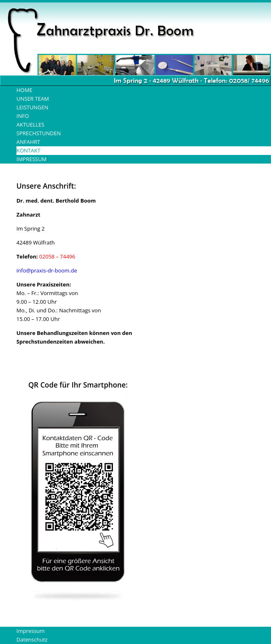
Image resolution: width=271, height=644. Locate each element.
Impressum (32, 159)
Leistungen (32, 107)
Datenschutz (32, 639)
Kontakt (28, 150)
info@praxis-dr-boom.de (47, 270)
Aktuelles (30, 125)
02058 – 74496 (57, 256)
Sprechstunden (39, 133)
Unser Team (33, 99)
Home (24, 90)
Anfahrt (28, 142)
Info (23, 116)
